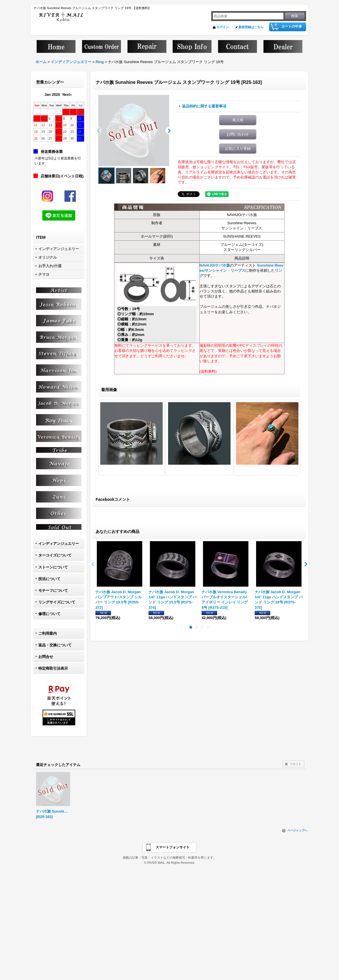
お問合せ (46, 657)
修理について (49, 614)
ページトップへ (297, 830)
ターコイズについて (55, 555)
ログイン (223, 27)
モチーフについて (53, 590)
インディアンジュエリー (59, 544)
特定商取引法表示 (53, 668)
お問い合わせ (238, 134)
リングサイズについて (57, 602)
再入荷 (238, 120)
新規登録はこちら (251, 27)
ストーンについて (53, 567)
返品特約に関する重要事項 (204, 106)
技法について (49, 579)
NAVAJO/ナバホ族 (215, 265)
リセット (296, 764)
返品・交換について (55, 645)
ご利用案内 (48, 633)
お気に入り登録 (238, 149)
